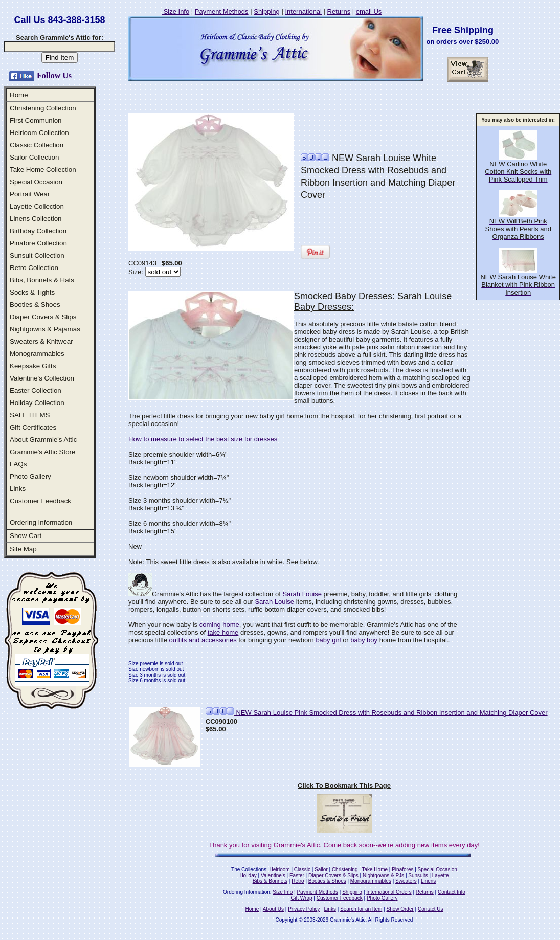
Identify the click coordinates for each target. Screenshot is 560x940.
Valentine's (273, 875)
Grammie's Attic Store (42, 452)
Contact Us (430, 909)
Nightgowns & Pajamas (45, 329)
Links (18, 489)
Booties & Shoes (35, 305)
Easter (297, 875)
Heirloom (280, 870)
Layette (441, 875)
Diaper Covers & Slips (43, 317)
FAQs (18, 464)
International (303, 12)
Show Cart (26, 536)
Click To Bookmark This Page (344, 785)
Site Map (23, 549)
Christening (345, 870)
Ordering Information (41, 522)
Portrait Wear (30, 194)
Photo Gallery (30, 476)
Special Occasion (36, 182)
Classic (302, 870)
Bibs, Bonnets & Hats (42, 280)
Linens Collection (36, 219)
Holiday (248, 875)
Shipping (267, 12)
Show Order (400, 909)
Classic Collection (37, 145)
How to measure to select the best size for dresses (203, 439)
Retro (298, 881)
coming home (219, 625)
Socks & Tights (32, 292)
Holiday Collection (37, 403)
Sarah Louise (302, 594)
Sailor (321, 870)
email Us (369, 12)
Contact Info (452, 892)
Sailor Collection (34, 157)
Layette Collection (37, 206)
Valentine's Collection (42, 378)
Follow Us (54, 75)
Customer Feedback (40, 501)
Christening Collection (43, 108)
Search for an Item (361, 909)
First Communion (36, 120)
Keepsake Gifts (33, 366)
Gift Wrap (302, 898)
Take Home (375, 870)
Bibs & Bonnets (270, 881)
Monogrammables (37, 354)
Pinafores (402, 870)
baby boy (364, 640)
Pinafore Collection (38, 243)
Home (19, 95)
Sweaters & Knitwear (41, 341)
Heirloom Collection (39, 133)
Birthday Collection (38, 231)
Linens (428, 881)
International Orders (389, 892)
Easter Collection (36, 390)
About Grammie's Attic (43, 440)
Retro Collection (34, 268)
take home (223, 632)
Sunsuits (418, 875)
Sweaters (406, 881)
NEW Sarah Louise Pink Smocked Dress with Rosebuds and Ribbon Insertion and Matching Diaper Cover (377, 713)
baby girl (328, 640)
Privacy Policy (304, 909)
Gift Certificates (33, 427)
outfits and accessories (203, 640)
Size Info (175, 12)
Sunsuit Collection (37, 255)
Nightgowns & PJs (383, 875)
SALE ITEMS (30, 415)
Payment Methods (222, 12)
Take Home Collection (43, 170)
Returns (339, 12)
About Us (273, 909)
